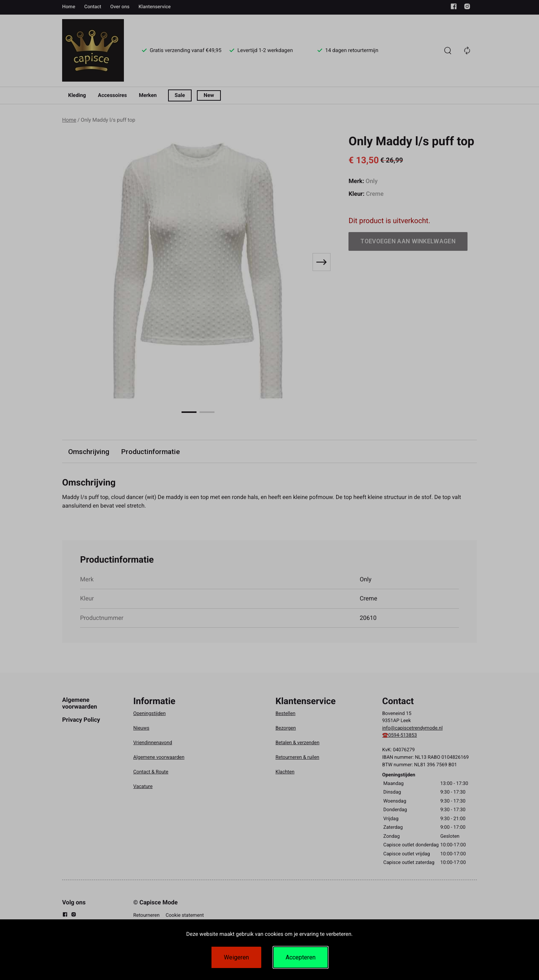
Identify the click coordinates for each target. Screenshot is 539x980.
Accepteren (301, 957)
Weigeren (236, 957)
